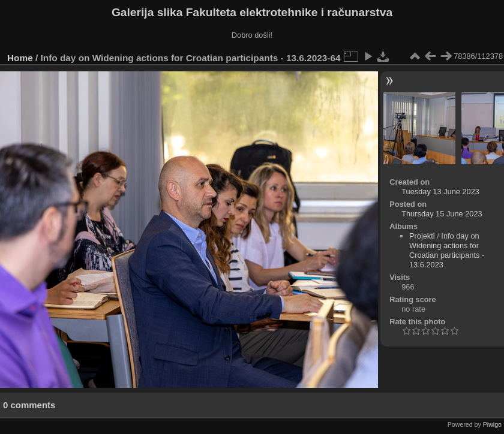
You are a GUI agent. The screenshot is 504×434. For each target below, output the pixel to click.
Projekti (422, 236)
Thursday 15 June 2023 (442, 214)
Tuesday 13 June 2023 (440, 192)
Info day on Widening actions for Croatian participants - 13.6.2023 (447, 250)
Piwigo (492, 424)
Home (20, 58)
